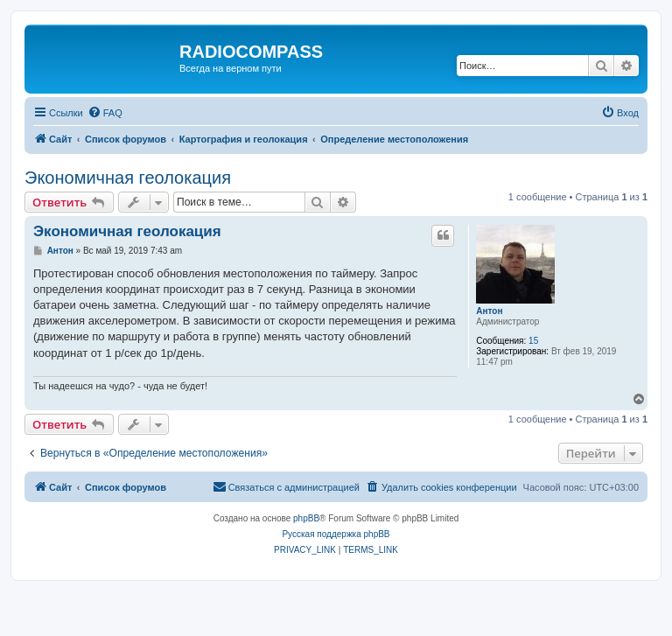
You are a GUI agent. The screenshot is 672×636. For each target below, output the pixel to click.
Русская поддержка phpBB (336, 534)
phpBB (306, 518)
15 (533, 341)
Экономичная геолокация (128, 178)
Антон (489, 311)
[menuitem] (105, 113)
